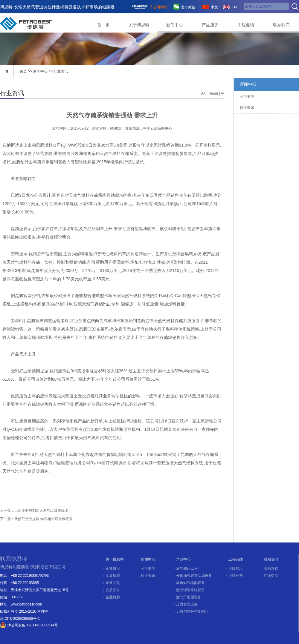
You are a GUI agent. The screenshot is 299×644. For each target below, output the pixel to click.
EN (234, 7)
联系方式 (271, 568)
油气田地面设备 (189, 597)
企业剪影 (113, 597)
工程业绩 (246, 25)
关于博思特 (139, 25)
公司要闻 (148, 568)
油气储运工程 (187, 568)
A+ (203, 93)
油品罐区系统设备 (190, 590)
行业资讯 (61, 71)
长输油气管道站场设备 (194, 576)
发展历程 (113, 576)
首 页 (103, 25)
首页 (23, 71)
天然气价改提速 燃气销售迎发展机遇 (44, 519)
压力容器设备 (187, 604)
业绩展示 (236, 568)
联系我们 (281, 25)
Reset (213, 93)
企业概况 (113, 568)
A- (222, 93)
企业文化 (113, 583)
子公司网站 (158, 7)
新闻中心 (175, 25)
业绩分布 (236, 576)
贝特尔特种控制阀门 (192, 611)
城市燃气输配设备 (190, 583)
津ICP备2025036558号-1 (20, 619)
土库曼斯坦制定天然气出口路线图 (41, 511)
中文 (214, 7)
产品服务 (210, 25)
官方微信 (188, 7)
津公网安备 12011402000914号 (33, 625)
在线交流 (271, 576)
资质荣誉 (113, 590)
